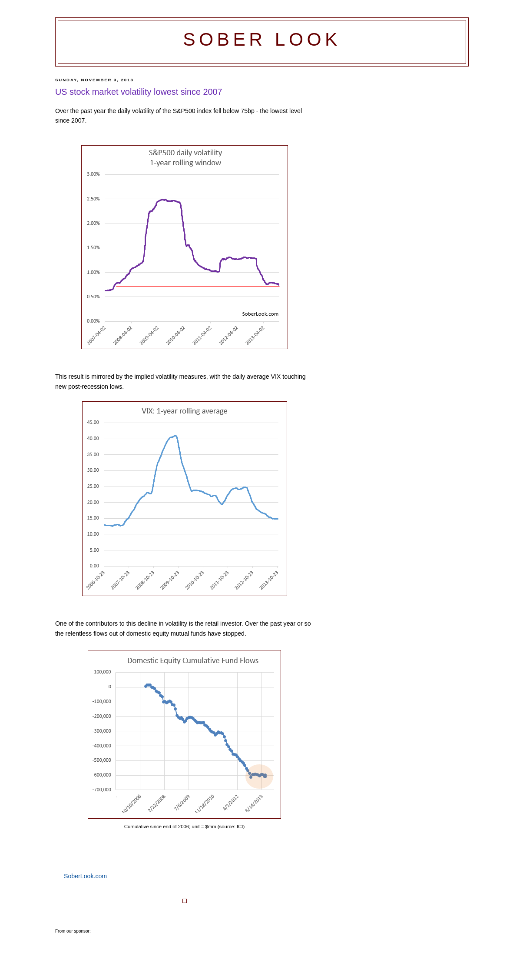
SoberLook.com (85, 876)
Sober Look (262, 39)
